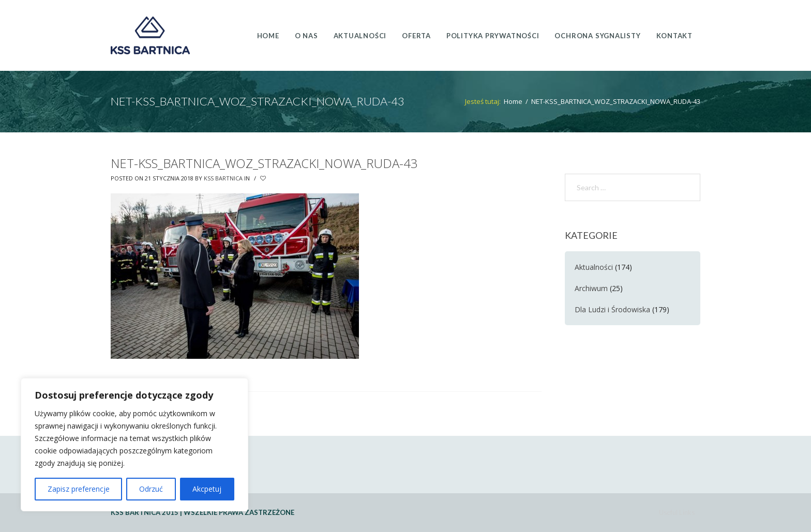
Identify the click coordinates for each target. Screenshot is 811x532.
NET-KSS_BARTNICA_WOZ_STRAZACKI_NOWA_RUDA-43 (264, 163)
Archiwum (591, 288)
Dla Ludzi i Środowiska (612, 309)
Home (513, 101)
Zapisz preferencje (79, 489)
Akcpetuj (207, 489)
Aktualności (594, 267)
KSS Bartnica (223, 178)
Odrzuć (151, 489)
